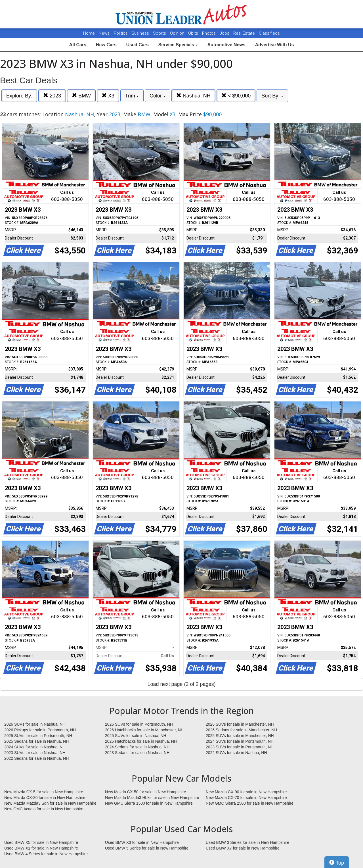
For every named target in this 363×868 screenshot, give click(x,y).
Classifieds (269, 33)
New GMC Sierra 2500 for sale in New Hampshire (250, 803)
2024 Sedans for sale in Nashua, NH (137, 747)
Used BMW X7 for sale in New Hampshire (243, 848)
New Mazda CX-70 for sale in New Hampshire (246, 798)
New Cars (106, 45)
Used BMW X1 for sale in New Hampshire (41, 848)
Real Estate (245, 33)
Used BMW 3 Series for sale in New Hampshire (247, 842)
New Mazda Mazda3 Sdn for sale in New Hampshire (50, 803)
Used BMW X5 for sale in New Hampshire (41, 842)
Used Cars (138, 45)
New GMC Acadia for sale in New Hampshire (44, 809)
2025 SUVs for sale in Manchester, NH (240, 736)
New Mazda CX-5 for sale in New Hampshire (44, 792)
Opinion (178, 33)
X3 (108, 96)
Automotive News (226, 45)
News (104, 33)
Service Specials (178, 45)
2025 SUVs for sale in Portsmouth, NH (38, 736)
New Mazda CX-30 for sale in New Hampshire (45, 798)
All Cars (78, 45)
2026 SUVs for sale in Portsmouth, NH (139, 724)
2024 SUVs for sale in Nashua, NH (35, 747)
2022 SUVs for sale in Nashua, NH (236, 753)
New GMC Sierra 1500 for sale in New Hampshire (149, 803)
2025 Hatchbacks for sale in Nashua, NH (141, 741)
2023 (52, 96)
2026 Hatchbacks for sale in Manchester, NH (144, 730)
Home (89, 33)
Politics (121, 33)
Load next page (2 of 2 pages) (181, 684)
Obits (194, 33)
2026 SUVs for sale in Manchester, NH (240, 724)
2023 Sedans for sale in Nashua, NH (137, 753)
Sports (160, 33)
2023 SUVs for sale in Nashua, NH (35, 753)
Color (158, 96)
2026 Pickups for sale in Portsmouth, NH (40, 730)
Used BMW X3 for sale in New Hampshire (142, 842)
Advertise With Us (275, 45)
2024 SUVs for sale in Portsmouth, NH (240, 741)
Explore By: (19, 96)
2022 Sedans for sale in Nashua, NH (36, 758)
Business (141, 33)
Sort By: (272, 96)
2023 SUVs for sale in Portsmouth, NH (240, 747)
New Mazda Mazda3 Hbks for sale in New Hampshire (152, 798)
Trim (132, 96)
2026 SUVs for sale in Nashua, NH (35, 724)
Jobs (225, 33)
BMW (81, 96)
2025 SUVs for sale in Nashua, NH (136, 736)
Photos (209, 33)
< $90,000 (236, 96)
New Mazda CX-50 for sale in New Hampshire (146, 792)
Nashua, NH (193, 96)
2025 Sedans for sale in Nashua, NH (36, 741)
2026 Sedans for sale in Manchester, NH (241, 730)
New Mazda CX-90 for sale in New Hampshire (246, 792)
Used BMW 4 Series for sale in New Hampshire (46, 854)
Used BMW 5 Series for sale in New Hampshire (147, 848)
